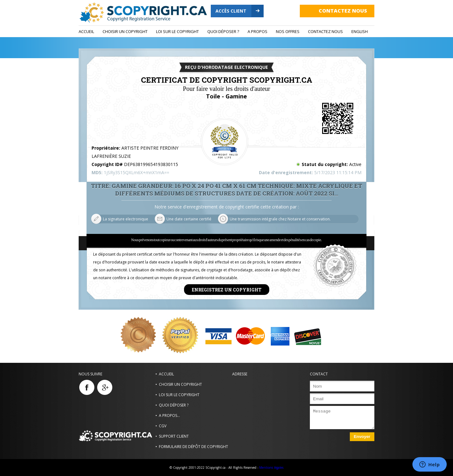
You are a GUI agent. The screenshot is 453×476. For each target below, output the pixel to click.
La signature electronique (126, 219)
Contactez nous (343, 11)
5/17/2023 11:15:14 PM (338, 172)
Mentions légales (271, 468)
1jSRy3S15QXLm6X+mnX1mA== (137, 172)
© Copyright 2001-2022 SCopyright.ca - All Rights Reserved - (214, 468)
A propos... (169, 415)
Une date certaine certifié (189, 219)
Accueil (86, 31)
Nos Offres (288, 31)
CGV (163, 426)
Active (355, 164)
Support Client (174, 436)
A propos (257, 31)
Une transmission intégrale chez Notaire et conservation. (280, 219)
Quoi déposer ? (223, 31)
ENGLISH (360, 31)
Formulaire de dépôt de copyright (193, 447)
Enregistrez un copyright (227, 289)
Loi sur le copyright (177, 31)
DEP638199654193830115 (151, 164)
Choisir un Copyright (125, 31)
